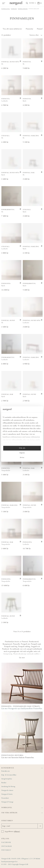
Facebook (6, 843)
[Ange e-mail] (22, 826)
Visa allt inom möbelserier (12, 29)
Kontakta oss (6, 771)
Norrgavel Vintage (7, 802)
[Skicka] (40, 826)
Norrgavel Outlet (7, 794)
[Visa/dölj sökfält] (27, 3)
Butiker (4, 783)
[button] (32, 35)
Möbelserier (23, 9)
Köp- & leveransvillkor (9, 775)
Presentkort (5, 798)
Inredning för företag (8, 787)
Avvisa (22, 458)
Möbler (14, 9)
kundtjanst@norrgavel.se (9, 862)
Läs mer (22, 658)
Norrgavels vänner (7, 791)
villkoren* (17, 832)
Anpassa (22, 453)
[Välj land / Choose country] (33, 3)
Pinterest (6, 850)
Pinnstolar (30, 29)
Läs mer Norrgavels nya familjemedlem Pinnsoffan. (22, 709)
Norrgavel (6, 9)
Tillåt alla (22, 448)
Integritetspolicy (7, 779)
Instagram (7, 846)
